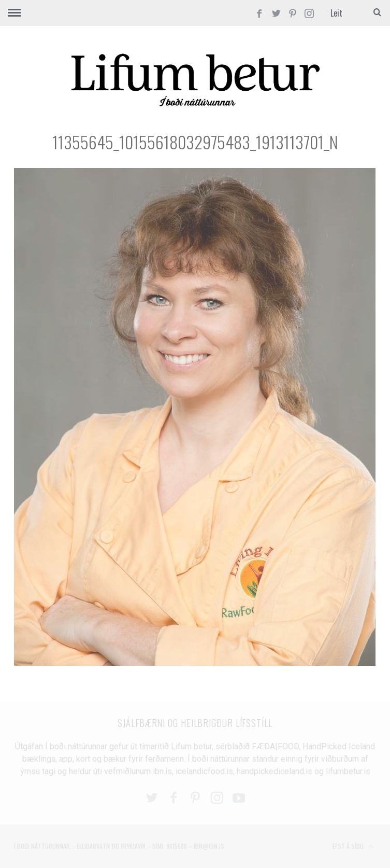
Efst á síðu (353, 847)
